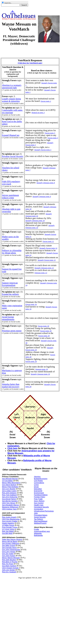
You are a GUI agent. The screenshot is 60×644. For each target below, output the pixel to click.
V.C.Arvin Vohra (8, 529)
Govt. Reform (39, 501)
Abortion (37, 477)
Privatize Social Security (13, 156)
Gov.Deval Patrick (9, 499)
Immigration (39, 509)
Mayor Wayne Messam (11, 558)
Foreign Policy (39, 497)
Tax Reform (38, 519)
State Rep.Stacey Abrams (12, 539)
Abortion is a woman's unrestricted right (12, 86)
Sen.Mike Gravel (9, 546)
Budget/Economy (41, 479)
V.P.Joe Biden (7, 481)
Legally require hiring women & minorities (11, 100)
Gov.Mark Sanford (9, 566)
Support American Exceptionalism (10, 284)
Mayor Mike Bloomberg (11, 483)
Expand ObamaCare (11, 135)
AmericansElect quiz (42, 531)
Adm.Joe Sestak (8, 570)
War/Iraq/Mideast (41, 521)
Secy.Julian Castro (9, 491)
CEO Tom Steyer (9, 503)
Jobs (36, 513)
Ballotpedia (38, 535)
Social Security (40, 517)
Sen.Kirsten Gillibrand (11, 543)
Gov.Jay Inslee (8, 554)
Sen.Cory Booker (9, 489)
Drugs (36, 487)
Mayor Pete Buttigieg (10, 487)
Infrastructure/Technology (44, 511)
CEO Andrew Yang (9, 509)
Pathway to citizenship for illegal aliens (12, 252)
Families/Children (41, 495)
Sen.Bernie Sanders (10, 501)
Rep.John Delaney (9, 493)
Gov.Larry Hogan (9, 552)
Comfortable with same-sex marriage (12, 111)
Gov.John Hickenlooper (11, 550)
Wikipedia (38, 533)
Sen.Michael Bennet (10, 479)
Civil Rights (38, 481)
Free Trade (38, 499)
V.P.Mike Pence (8, 525)
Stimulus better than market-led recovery (11, 385)
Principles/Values (41, 515)
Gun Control (39, 503)
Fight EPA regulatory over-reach (11, 183)
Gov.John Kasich (9, 556)
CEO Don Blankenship (11, 519)
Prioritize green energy (12, 331)
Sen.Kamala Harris (9, 548)
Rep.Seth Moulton (9, 560)
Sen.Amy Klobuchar (10, 497)
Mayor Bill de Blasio (10, 541)
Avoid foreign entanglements (8, 318)
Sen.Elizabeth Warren (11, 505)
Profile (36, 529)
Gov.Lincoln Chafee (10, 521)
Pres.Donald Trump (10, 527)
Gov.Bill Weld (7, 533)
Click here (12, 448)
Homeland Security (41, 507)
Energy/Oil (38, 491)
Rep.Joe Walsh (8, 531)
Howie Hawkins (8, 523)
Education (38, 489)
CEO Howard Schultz (10, 568)
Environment (39, 493)
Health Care (39, 505)
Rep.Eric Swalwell (9, 572)
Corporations (39, 483)
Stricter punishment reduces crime (10, 196)
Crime (36, 485)
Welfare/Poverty (40, 523)
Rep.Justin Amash (9, 517)
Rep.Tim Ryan (8, 564)
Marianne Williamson (10, 507)
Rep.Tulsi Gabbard (9, 495)
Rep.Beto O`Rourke (10, 562)
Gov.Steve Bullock (9, 485)
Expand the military (10, 294)
